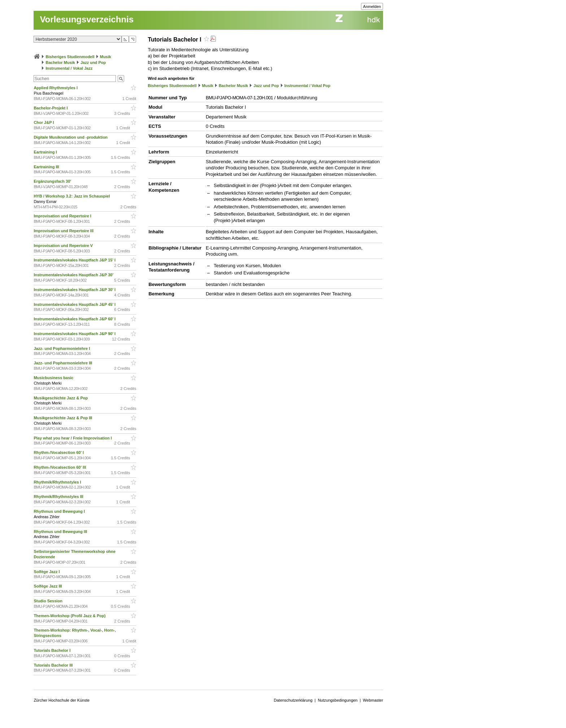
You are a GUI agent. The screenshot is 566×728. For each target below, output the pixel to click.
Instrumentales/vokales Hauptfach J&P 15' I (75, 260)
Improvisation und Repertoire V (64, 246)
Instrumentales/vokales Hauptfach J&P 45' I (75, 304)
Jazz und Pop (93, 62)
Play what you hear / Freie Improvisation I (73, 438)
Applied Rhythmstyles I (56, 88)
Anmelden (372, 6)
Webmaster (373, 700)
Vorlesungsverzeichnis (87, 19)
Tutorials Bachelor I (53, 650)
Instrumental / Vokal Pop (308, 86)
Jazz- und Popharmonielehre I (62, 348)
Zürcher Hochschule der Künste (62, 700)
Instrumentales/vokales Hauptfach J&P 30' (74, 275)
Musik (106, 57)
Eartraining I (46, 152)
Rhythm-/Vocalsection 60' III (60, 467)
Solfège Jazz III (48, 586)
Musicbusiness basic (54, 378)
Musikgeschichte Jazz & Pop (61, 398)
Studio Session (49, 601)
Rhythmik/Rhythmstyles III (59, 497)
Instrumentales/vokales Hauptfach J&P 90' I (75, 334)
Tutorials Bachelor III (54, 665)
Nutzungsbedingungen (338, 700)
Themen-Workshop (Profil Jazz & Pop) (71, 616)
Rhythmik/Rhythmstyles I (58, 482)
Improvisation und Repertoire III (64, 231)
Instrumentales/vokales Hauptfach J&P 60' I (75, 319)
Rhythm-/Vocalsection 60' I (59, 452)
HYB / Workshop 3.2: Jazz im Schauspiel (72, 196)
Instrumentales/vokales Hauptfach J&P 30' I (75, 290)
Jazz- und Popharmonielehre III (63, 363)
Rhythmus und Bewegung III (61, 532)
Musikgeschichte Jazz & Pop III (63, 418)
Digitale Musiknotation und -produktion (71, 137)
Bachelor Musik (60, 62)
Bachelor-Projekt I (51, 108)
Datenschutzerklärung (293, 700)
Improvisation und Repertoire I (63, 216)
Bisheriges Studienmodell (70, 57)
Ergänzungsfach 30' (53, 181)
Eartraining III (47, 167)
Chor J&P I (44, 122)
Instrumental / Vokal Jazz (69, 68)
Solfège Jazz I (47, 572)
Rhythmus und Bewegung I (60, 511)
